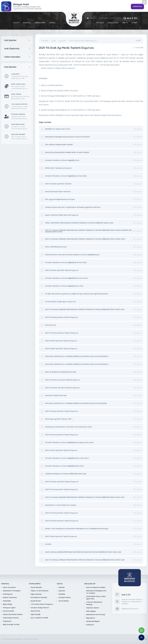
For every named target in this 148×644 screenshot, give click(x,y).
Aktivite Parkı (35, 611)
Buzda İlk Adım (36, 601)
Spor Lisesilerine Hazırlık (39, 618)
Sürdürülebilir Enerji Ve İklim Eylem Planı (96, 598)
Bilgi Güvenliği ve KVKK (11, 624)
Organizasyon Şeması (11, 618)
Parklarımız (90, 625)
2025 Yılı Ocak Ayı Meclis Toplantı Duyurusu (83, 41)
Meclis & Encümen (9, 587)
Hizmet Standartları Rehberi (13, 614)
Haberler (62, 587)
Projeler (100, 23)
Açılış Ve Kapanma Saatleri (96, 587)
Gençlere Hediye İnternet (40, 608)
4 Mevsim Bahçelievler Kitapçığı (94, 603)
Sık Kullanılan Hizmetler (39, 597)
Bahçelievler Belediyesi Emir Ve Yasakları (96, 592)
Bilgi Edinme (91, 618)
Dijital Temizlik (36, 614)
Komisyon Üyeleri (9, 608)
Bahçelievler (113, 23)
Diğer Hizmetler (36, 594)
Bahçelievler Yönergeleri (12, 591)
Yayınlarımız (7, 621)
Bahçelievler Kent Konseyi (96, 614)
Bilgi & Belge (7, 604)
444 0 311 (130, 18)
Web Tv (125, 23)
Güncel (52, 23)
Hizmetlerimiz (40, 23)
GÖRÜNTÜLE (137, 6)
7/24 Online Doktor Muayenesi (42, 604)
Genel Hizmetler (36, 587)
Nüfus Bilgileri (91, 611)
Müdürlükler (7, 601)
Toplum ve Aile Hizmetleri (40, 591)
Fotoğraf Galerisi (65, 597)
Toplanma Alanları (93, 608)
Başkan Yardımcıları (10, 597)
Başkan (16, 23)
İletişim (134, 23)
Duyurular (62, 41)
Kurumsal (27, 23)
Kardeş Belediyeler (93, 621)
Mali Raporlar (8, 594)
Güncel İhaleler (64, 601)
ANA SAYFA (92, 18)
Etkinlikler (62, 594)
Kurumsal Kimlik (8, 611)
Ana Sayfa (45, 41)
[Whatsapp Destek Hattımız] (141, 630)
